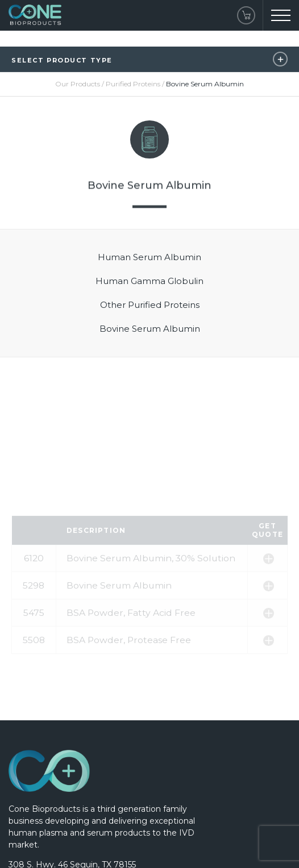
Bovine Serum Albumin (150, 329)
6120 (34, 601)
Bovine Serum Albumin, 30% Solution (151, 601)
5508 (34, 683)
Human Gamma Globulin (149, 281)
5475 (34, 656)
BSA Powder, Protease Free (129, 683)
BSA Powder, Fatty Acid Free (131, 656)
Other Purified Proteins (150, 305)
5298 (34, 629)
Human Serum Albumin (149, 257)
